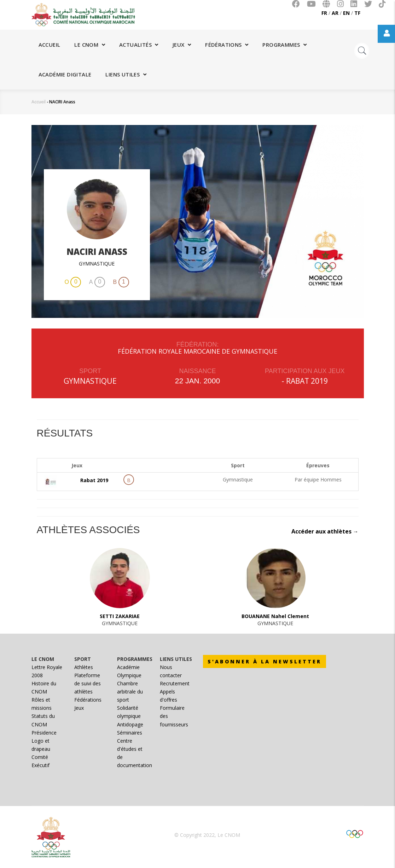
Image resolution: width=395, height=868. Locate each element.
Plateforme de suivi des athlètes (88, 683)
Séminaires (130, 733)
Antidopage (130, 724)
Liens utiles (126, 74)
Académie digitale (65, 74)
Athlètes (84, 667)
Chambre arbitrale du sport (130, 692)
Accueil (50, 45)
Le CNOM (90, 45)
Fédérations (227, 45)
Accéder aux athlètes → (325, 531)
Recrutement (175, 683)
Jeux (182, 45)
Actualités (139, 45)
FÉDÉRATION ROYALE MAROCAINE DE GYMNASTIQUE (197, 351)
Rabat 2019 (307, 381)
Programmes (284, 45)
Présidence (44, 733)
